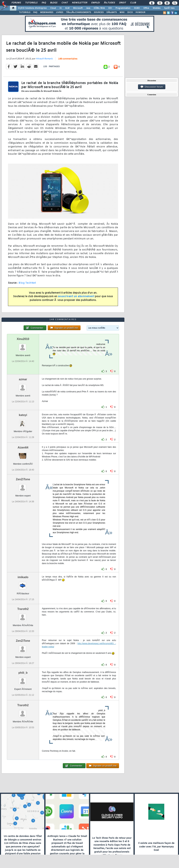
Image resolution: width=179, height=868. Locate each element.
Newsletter (80, 3)
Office (146, 8)
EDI (110, 8)
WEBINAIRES (47, 12)
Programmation (123, 8)
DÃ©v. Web (99, 8)
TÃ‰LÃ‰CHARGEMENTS (79, 12)
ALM (67, 8)
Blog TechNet (27, 283)
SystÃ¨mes (169, 8)
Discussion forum (152, 87)
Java (88, 8)
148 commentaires (68, 59)
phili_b (23, 673)
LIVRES (60, 12)
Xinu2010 (23, 339)
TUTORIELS (25, 12)
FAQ (44, 3)
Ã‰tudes (109, 3)
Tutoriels (31, 3)
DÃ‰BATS (112, 12)
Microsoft (78, 8)
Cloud (53, 8)
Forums (16, 3)
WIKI (122, 12)
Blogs (54, 3)
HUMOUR (140, 12)
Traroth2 (23, 609)
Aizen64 (23, 447)
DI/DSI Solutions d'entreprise (32, 8)
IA (60, 8)
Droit (123, 3)
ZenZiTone (23, 479)
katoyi (23, 415)
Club (133, 3)
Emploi (96, 3)
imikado (23, 577)
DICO (130, 12)
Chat (65, 3)
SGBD (137, 8)
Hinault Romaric (44, 59)
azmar (23, 379)
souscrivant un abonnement (76, 297)
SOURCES (99, 12)
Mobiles (157, 8)
